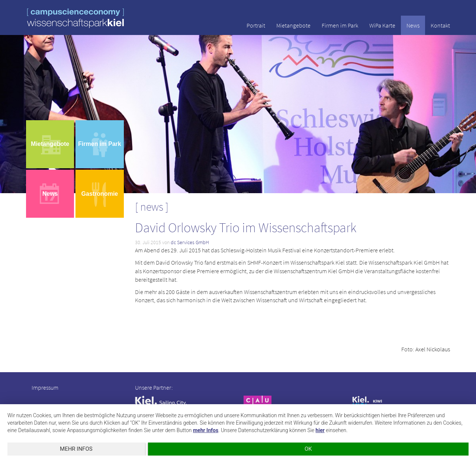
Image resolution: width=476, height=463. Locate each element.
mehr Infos (206, 430)
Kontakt (440, 25)
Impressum (45, 387)
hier (320, 430)
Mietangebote (293, 25)
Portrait (256, 25)
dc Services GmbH (190, 242)
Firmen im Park (340, 25)
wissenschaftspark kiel (75, 18)
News (413, 25)
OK (308, 449)
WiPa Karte (382, 25)
